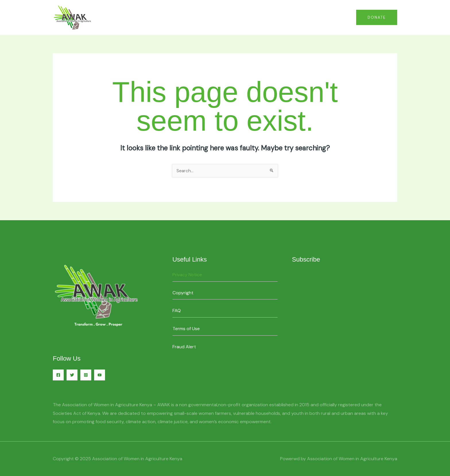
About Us (333, 17)
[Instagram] (86, 375)
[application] (343, 17)
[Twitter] (72, 375)
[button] (377, 17)
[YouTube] (100, 375)
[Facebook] (58, 375)
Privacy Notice (188, 275)
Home (278, 17)
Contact (302, 17)
